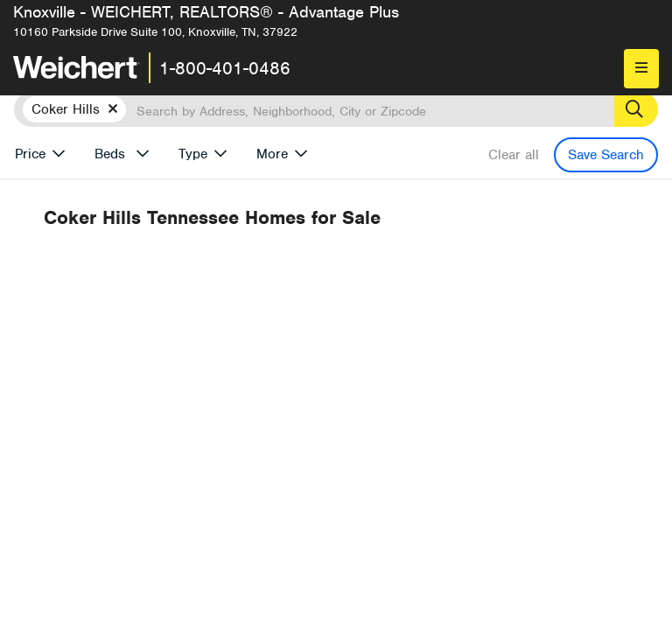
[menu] (641, 69)
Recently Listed (371, 283)
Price (30, 154)
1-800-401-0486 (225, 68)
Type (193, 154)
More (272, 154)
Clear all (514, 155)
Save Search (606, 155)
